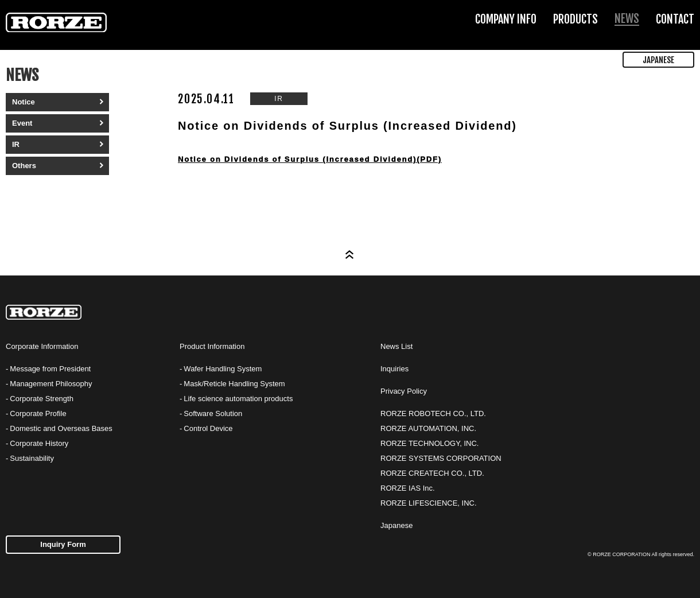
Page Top (350, 255)
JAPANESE (658, 60)
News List (396, 346)
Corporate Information (42, 346)
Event (22, 123)
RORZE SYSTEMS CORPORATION (441, 458)
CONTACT (675, 19)
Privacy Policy (404, 391)
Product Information (212, 346)
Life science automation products (238, 399)
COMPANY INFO (506, 19)
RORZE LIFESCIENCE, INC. (429, 503)
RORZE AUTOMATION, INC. (428, 428)
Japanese (396, 525)
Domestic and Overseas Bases (61, 428)
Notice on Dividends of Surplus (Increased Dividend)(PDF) (310, 159)
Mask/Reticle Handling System (234, 384)
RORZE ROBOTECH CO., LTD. (433, 413)
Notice (24, 102)
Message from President (50, 369)
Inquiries (394, 369)
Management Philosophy (51, 384)
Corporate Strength (42, 399)
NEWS (627, 19)
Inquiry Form (63, 544)
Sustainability (32, 458)
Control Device (208, 428)
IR (16, 144)
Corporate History (39, 443)
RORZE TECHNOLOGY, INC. (429, 443)
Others (24, 166)
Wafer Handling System (223, 369)
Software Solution (213, 413)
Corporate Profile (38, 413)
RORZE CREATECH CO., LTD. (432, 473)
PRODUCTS (575, 19)
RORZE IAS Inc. (408, 488)
